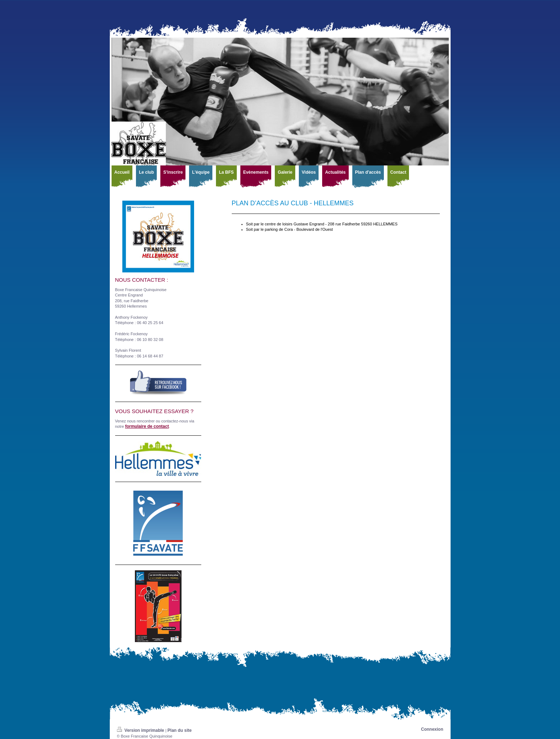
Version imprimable (141, 730)
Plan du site (180, 730)
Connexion (432, 729)
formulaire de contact (147, 426)
